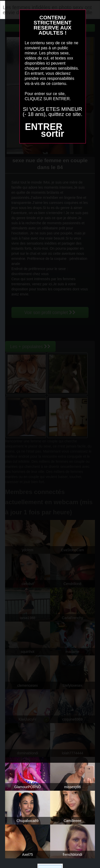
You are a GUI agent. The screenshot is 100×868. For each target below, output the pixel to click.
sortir (52, 134)
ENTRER (44, 127)
